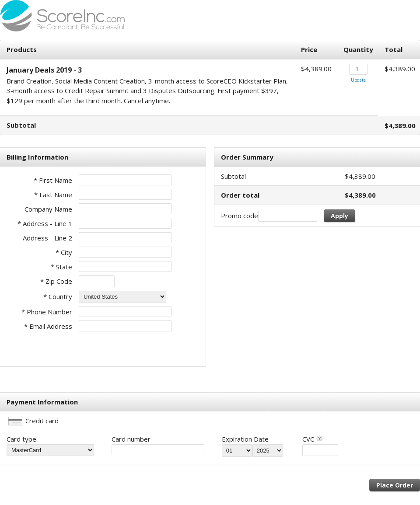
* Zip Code (56, 281)
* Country (58, 296)
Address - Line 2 (47, 238)
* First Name (53, 180)
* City (64, 252)
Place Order (395, 485)
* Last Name (53, 195)
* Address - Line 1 (45, 223)
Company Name (48, 209)
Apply (339, 216)
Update (358, 80)
